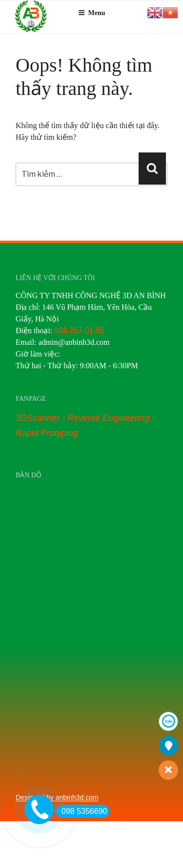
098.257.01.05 (79, 330)
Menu (92, 13)
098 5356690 (81, 811)
